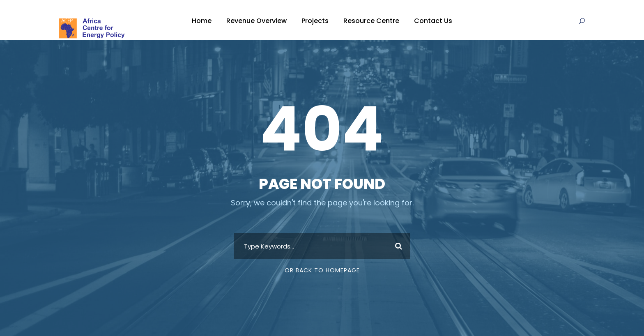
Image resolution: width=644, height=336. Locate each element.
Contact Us (433, 21)
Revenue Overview (256, 21)
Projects (315, 21)
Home (202, 21)
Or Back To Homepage (322, 270)
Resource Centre (371, 21)
